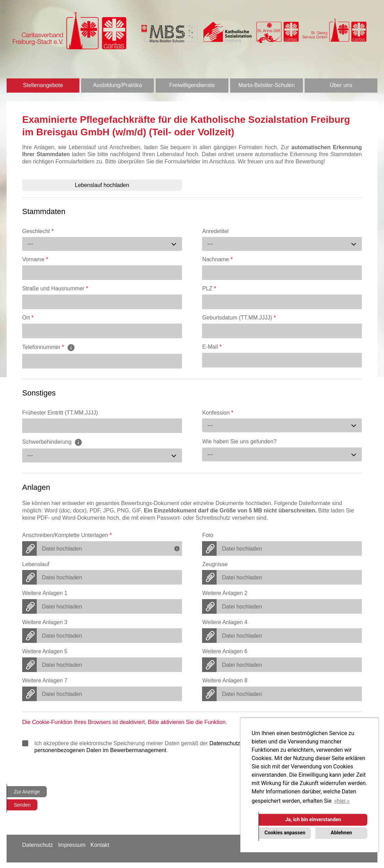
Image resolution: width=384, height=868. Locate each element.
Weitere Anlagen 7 (45, 680)
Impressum (72, 845)
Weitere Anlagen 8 (225, 680)
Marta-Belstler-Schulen (267, 85)
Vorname (35, 259)
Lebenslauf (36, 564)
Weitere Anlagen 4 (225, 622)
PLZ (209, 288)
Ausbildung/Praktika (117, 85)
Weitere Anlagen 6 (225, 651)
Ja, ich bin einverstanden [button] (313, 820)
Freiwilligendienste (192, 85)
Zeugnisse (215, 564)
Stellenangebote (43, 85)
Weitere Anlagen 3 (45, 622)
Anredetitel (215, 231)
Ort (28, 318)
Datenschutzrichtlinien (237, 743)
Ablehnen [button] (341, 833)
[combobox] (102, 244)
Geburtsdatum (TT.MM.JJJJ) (239, 318)
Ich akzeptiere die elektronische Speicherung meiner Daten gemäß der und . (189, 747)
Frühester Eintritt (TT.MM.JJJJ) (60, 413)
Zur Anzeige (27, 792)
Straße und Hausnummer (55, 288)
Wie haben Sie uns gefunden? (239, 441)
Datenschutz (38, 845)
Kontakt (100, 845)
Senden (22, 805)
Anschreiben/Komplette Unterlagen (67, 535)
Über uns (341, 85)
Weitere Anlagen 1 (45, 593)
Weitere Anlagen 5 (45, 651)
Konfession (218, 413)
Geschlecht (38, 231)
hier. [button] (342, 801)
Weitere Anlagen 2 (225, 593)
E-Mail (212, 347)
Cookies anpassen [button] (285, 833)
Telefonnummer (49, 347)
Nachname (217, 259)
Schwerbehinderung (52, 442)
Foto (208, 535)
